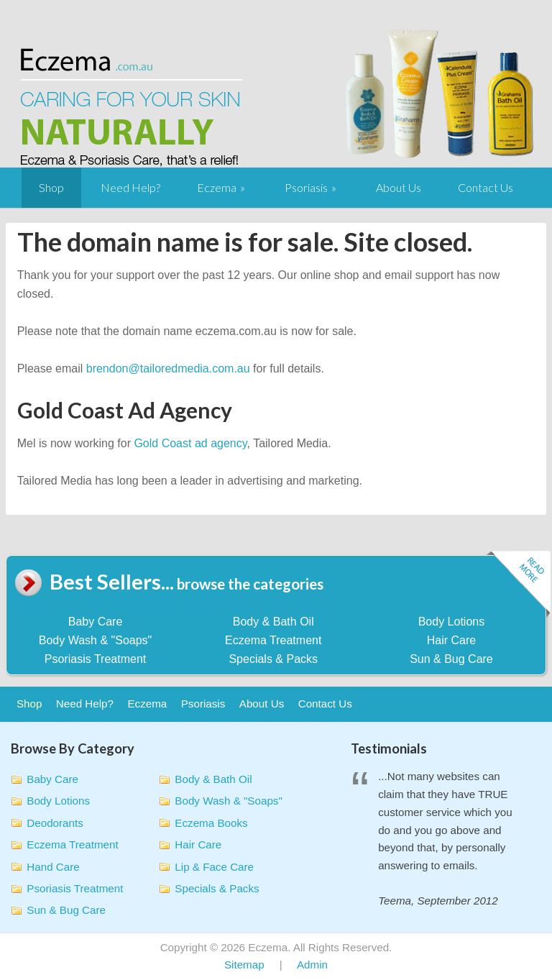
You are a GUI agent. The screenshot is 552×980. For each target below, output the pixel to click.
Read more (518, 585)
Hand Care (53, 867)
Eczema (217, 187)
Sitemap (244, 965)
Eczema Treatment (273, 640)
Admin (312, 965)
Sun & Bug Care (451, 659)
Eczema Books (211, 823)
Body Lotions (452, 622)
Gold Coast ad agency (190, 443)
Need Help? (130, 187)
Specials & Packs (273, 659)
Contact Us (486, 187)
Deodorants (55, 823)
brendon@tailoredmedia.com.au (168, 368)
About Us (399, 187)
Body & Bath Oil (273, 622)
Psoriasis (306, 187)
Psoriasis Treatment (95, 659)
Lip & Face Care (214, 867)
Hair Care (451, 640)
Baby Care (96, 622)
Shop (51, 187)
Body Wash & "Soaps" (96, 640)
